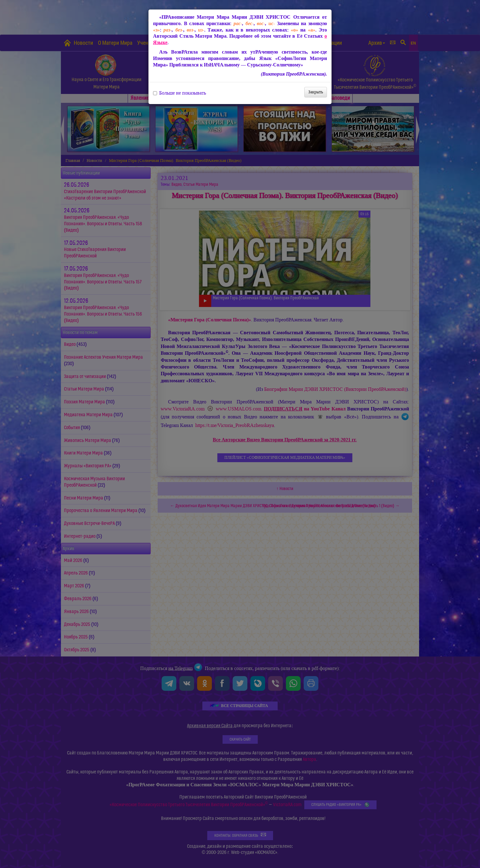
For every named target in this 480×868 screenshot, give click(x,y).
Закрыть (316, 92)
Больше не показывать (180, 93)
